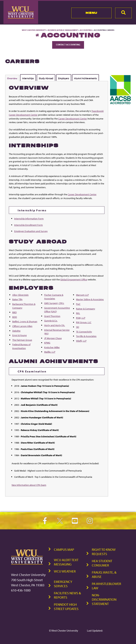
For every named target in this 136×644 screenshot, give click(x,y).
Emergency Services (63, 584)
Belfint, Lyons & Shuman (25, 321)
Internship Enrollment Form (28, 225)
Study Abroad (46, 78)
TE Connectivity (84, 332)
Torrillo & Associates (86, 336)
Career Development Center (73, 119)
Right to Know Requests (104, 552)
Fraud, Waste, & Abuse (104, 574)
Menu (91, 13)
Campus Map (64, 549)
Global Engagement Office (74, 279)
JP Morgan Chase (53, 338)
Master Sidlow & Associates (90, 299)
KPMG (47, 343)
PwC (78, 304)
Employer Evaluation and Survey (31, 231)
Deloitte (16, 331)
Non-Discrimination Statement (104, 599)
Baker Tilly (17, 299)
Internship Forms (32, 210)
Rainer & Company (86, 309)
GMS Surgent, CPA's (54, 303)
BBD (14, 312)
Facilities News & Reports (67, 595)
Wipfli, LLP (81, 341)
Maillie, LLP (50, 352)
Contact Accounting (68, 45)
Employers (64, 78)
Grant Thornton (52, 316)
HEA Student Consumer (102, 563)
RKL (78, 313)
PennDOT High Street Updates (66, 607)
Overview (12, 78)
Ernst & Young (19, 335)
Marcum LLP (82, 295)
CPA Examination (32, 371)
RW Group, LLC (84, 322)
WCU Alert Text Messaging (66, 562)
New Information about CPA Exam (29, 485)
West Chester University (34, 30)
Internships (28, 78)
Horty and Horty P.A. (55, 325)
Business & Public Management (63, 30)
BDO (15, 317)
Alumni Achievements (85, 78)
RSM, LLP (81, 318)
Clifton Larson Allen (22, 326)
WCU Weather (65, 571)
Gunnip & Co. (51, 321)
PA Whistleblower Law (106, 586)
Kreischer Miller (52, 347)
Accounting (86, 30)
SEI (78, 327)
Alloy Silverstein (20, 295)
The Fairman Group (22, 340)
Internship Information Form (29, 218)
